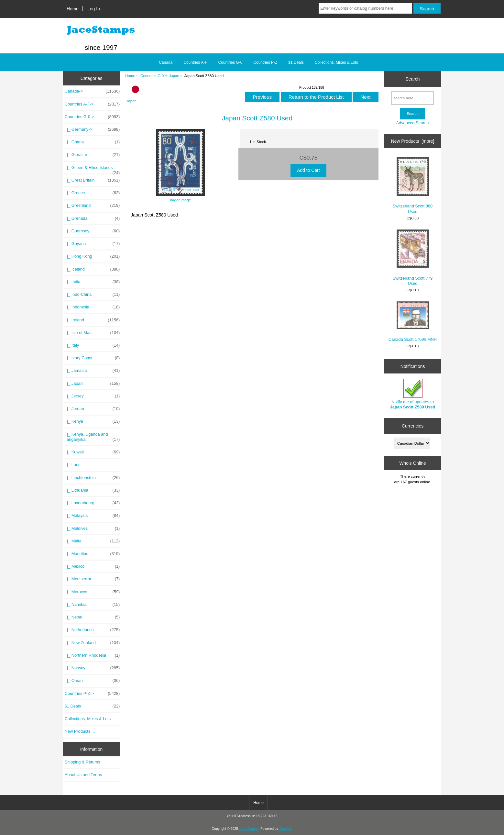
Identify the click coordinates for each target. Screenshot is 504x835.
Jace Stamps (249, 829)
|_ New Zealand (92, 643)
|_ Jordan (92, 409)
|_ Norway (92, 668)
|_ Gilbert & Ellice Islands (92, 169)
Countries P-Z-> (92, 694)
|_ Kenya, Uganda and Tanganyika (92, 437)
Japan (174, 76)
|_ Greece (92, 193)
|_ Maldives (92, 529)
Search (412, 79)
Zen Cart (286, 829)
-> (92, 117)
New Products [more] (413, 141)
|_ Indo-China (92, 295)
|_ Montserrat (92, 579)
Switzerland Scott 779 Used (413, 258)
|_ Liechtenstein (92, 478)
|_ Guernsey (92, 231)
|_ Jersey (92, 396)
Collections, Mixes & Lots (336, 62)
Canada (166, 62)
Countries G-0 (152, 76)
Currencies (413, 426)
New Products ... (80, 731)
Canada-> (92, 91)
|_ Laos (73, 465)
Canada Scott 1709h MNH (413, 322)
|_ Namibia (92, 605)
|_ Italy (92, 345)
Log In (94, 9)
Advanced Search (413, 123)
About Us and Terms (83, 775)
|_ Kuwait (92, 452)
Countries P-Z (265, 62)
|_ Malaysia (92, 516)
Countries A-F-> (92, 104)
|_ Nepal (92, 617)
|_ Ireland (92, 320)
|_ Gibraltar (92, 155)
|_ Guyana (92, 244)
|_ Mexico (92, 566)
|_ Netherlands (92, 630)
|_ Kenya (92, 421)
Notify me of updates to (413, 394)
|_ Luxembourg (92, 503)
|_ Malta (92, 541)
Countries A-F (195, 62)
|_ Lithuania (92, 490)
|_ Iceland (92, 269)
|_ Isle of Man (92, 333)
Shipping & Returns (82, 762)
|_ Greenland (92, 206)
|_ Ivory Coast (92, 358)
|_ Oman (92, 681)
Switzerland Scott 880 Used (413, 185)
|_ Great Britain (92, 180)
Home (73, 9)
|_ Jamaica (92, 371)
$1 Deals (296, 62)
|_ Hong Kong (92, 256)
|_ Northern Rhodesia (92, 655)
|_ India (92, 282)
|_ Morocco (92, 592)
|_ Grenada (92, 218)
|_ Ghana (92, 142)
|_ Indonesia (92, 307)
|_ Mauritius (92, 554)
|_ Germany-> (92, 129)
